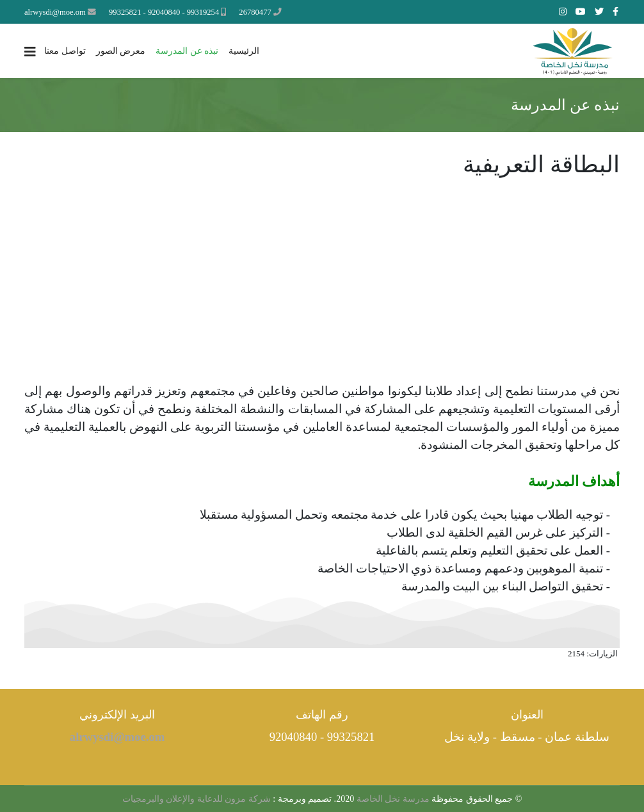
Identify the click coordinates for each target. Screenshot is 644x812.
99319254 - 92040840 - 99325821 (164, 12)
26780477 (255, 12)
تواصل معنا (65, 51)
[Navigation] (30, 52)
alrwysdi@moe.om (55, 12)
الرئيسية (244, 51)
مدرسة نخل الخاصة (392, 799)
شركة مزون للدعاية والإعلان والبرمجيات (197, 799)
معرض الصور (121, 51)
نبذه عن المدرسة (187, 51)
